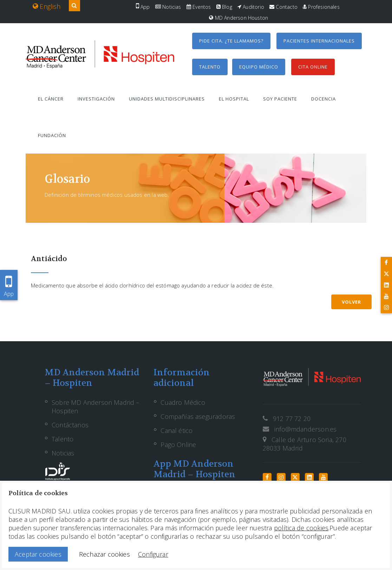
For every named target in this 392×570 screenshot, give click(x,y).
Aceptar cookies (38, 554)
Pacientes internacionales (319, 41)
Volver (351, 302)
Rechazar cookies (104, 554)
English (47, 6)
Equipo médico (259, 67)
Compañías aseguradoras (198, 416)
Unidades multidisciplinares (167, 99)
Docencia (324, 99)
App (143, 7)
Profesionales (321, 7)
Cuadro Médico (183, 402)
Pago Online (178, 445)
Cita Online (313, 67)
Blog (224, 7)
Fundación (52, 135)
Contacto (283, 7)
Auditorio (251, 7)
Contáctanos (70, 425)
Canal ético (177, 430)
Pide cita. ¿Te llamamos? (231, 41)
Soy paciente (280, 99)
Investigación (96, 99)
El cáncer (51, 99)
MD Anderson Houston (239, 18)
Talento (210, 67)
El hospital (234, 99)
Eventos (199, 7)
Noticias (168, 7)
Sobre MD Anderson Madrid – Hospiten (96, 407)
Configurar (153, 554)
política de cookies (301, 528)
